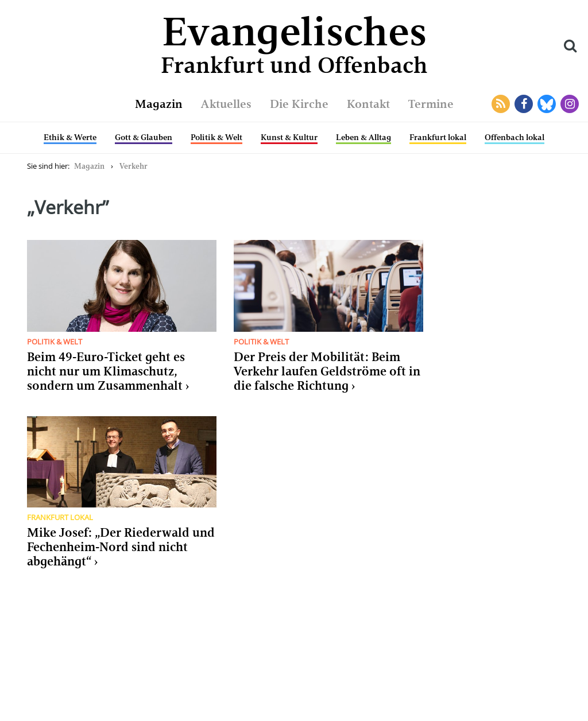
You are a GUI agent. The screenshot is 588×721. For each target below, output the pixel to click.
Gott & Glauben (144, 137)
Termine (431, 104)
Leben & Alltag (363, 137)
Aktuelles (226, 104)
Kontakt (368, 104)
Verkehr (134, 166)
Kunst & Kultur (289, 137)
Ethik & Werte (70, 137)
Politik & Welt (216, 137)
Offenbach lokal (514, 137)
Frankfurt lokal (438, 137)
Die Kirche (299, 104)
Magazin (159, 104)
